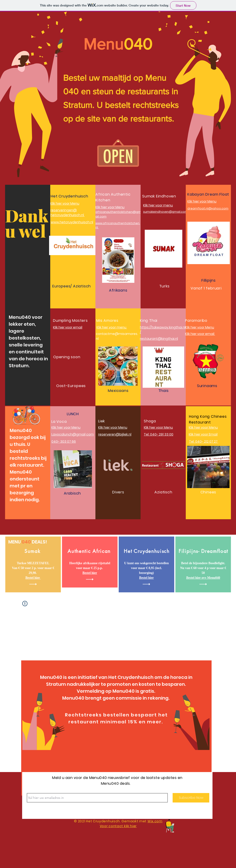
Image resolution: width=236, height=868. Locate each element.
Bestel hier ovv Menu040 (203, 578)
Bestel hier (90, 573)
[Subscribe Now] (191, 798)
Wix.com (155, 821)
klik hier (130, 826)
